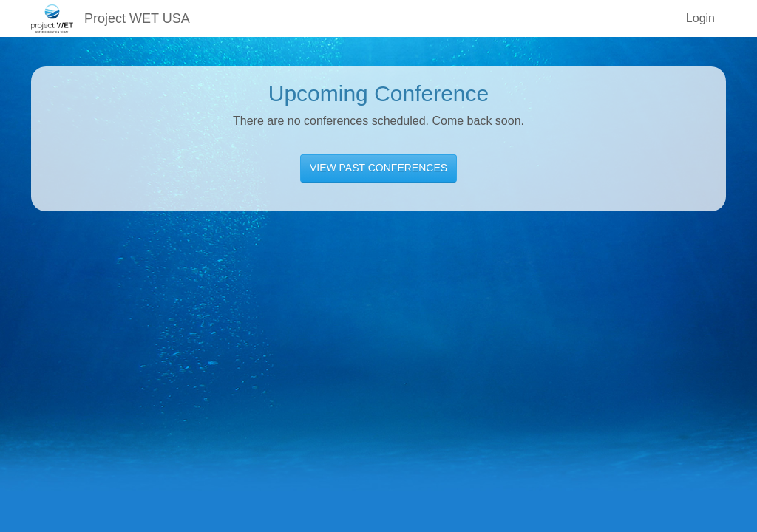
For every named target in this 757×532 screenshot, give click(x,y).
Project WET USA (137, 18)
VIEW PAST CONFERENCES (378, 168)
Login (700, 18)
